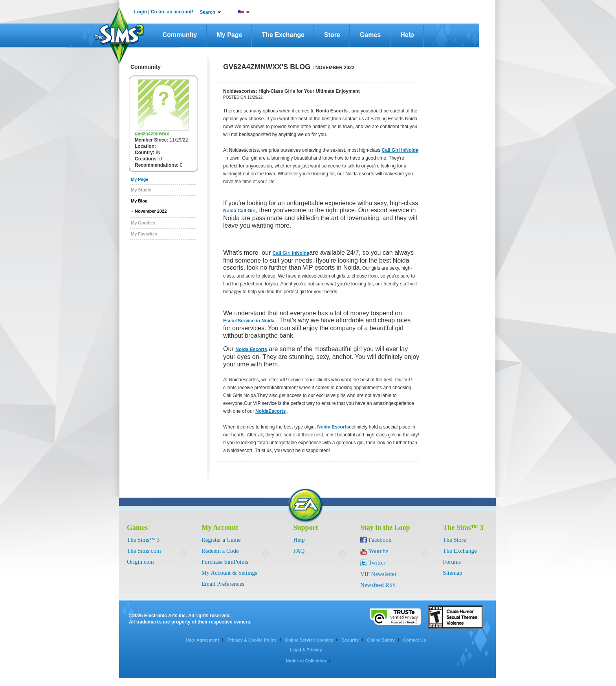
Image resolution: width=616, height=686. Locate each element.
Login (140, 12)
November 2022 (151, 211)
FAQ (299, 551)
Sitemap (452, 573)
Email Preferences (223, 584)
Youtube (378, 551)
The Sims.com (144, 551)
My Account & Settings (229, 573)
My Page (230, 35)
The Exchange (283, 35)
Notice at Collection (306, 661)
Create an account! (172, 12)
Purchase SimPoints (225, 562)
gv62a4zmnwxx (152, 134)
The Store (454, 540)
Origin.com (140, 562)
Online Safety (381, 640)
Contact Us (414, 640)
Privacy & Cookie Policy (252, 640)
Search (207, 12)
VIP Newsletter (378, 574)
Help (407, 35)
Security (350, 640)
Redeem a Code (220, 551)
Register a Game (221, 540)
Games (370, 35)
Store (332, 35)
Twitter (377, 563)
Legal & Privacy (306, 650)
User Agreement (203, 640)
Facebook (380, 540)
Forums (452, 562)
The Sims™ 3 (143, 540)
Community (180, 35)
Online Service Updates (309, 640)
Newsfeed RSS (378, 585)
